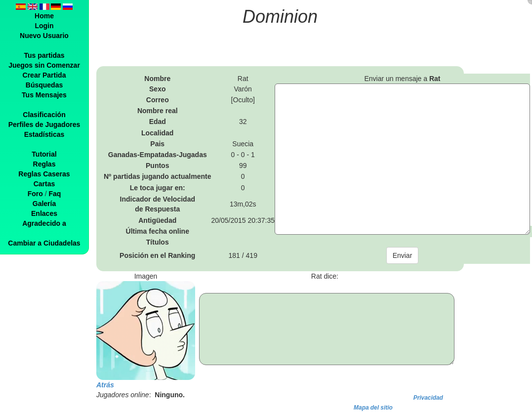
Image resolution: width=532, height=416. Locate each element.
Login (44, 26)
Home (44, 16)
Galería (44, 204)
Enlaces (44, 213)
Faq (55, 194)
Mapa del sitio (373, 408)
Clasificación (44, 115)
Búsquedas (44, 85)
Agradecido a (44, 223)
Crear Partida (44, 75)
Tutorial (44, 154)
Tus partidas (44, 55)
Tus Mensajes (44, 95)
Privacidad (428, 398)
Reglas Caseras (44, 174)
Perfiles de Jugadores (44, 125)
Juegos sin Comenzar (44, 65)
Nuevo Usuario (44, 36)
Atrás (105, 385)
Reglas (44, 164)
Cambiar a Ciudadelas (44, 243)
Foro (35, 194)
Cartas (44, 184)
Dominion (280, 17)
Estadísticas (44, 134)
